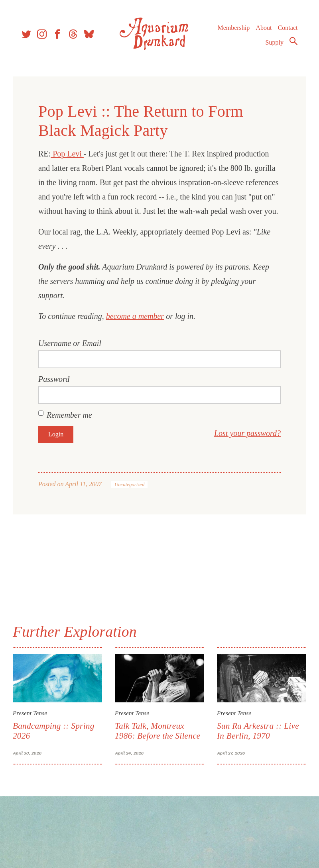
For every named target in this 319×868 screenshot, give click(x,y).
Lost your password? (247, 433)
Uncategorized (129, 485)
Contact (288, 28)
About (264, 28)
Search (293, 41)
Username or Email (70, 343)
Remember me (69, 415)
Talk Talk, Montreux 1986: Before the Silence (158, 731)
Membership (233, 28)
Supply (275, 42)
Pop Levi (67, 154)
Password (54, 379)
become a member (135, 316)
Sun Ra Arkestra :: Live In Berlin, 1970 (258, 731)
